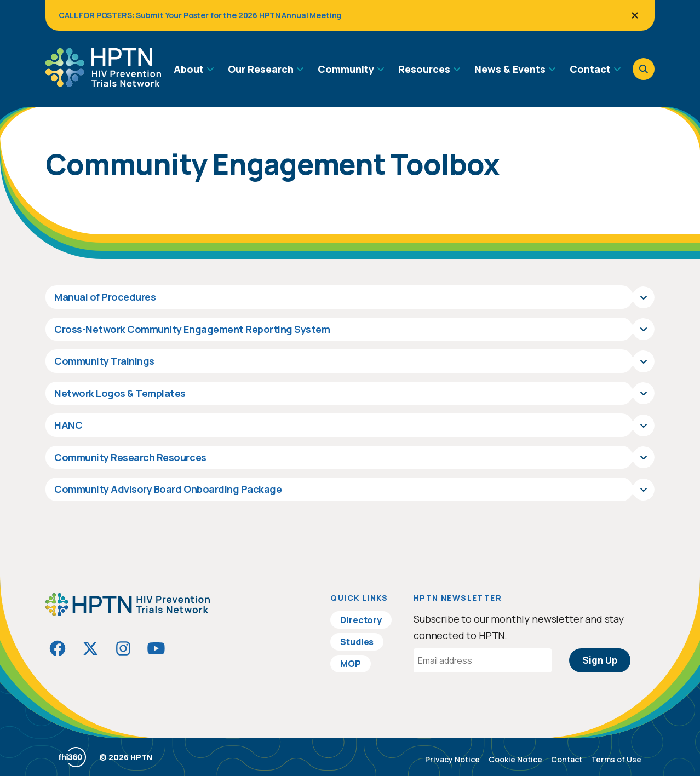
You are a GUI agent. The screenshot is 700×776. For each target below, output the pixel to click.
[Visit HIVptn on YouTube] (156, 648)
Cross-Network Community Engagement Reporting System (192, 329)
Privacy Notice (452, 759)
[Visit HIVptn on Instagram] (123, 648)
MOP (351, 664)
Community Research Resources (130, 457)
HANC (68, 425)
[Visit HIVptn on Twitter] (90, 648)
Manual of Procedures (105, 297)
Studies (357, 642)
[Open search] (644, 69)
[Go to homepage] (103, 83)
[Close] (635, 15)
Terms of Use (616, 759)
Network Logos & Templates (120, 393)
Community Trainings (104, 361)
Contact (567, 759)
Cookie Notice (515, 759)
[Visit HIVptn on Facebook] (58, 648)
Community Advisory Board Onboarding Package (168, 489)
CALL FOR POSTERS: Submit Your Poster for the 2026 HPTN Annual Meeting (200, 15)
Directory (361, 620)
